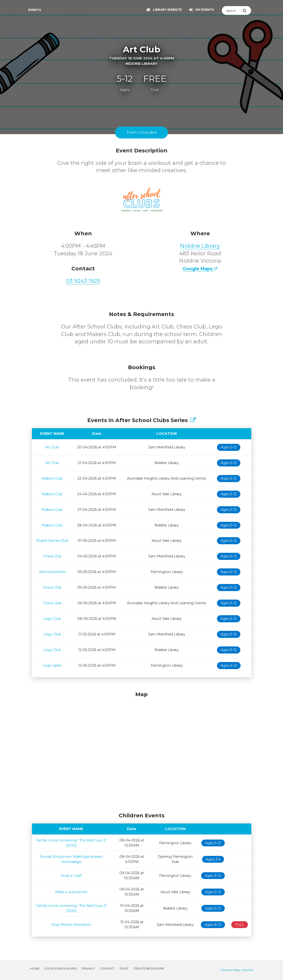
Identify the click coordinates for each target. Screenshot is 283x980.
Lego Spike (52, 665)
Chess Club (52, 556)
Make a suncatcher (71, 892)
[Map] (142, 751)
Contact (107, 968)
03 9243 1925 (83, 281)
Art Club (52, 447)
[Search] (232, 10)
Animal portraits (52, 572)
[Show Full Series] (193, 420)
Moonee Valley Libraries (237, 970)
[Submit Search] (247, 10)
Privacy (88, 968)
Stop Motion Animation (71, 925)
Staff (124, 968)
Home (35, 968)
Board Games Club (52, 541)
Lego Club (52, 619)
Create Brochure (149, 968)
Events (35, 10)
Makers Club (52, 478)
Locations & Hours (61, 968)
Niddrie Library (200, 246)
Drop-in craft (71, 876)
